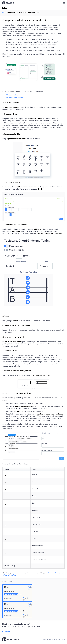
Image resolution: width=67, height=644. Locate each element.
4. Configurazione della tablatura (15, 224)
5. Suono (6, 316)
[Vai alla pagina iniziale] (10, 640)
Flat (4, 12)
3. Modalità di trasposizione (13, 182)
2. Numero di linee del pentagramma (17, 371)
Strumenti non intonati (15, 98)
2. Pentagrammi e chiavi (12, 134)
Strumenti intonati (13, 95)
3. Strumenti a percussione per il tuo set (18, 393)
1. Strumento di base (10, 114)
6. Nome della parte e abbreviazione (16, 325)
